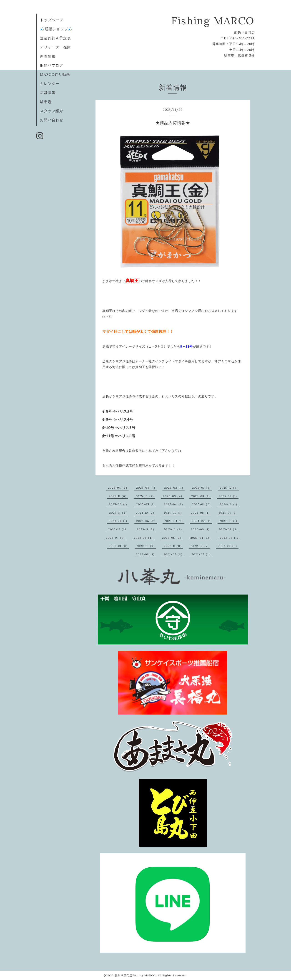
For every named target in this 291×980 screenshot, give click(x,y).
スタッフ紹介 (52, 111)
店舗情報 (48, 93)
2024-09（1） (173, 513)
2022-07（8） (174, 554)
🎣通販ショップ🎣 (56, 29)
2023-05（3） (172, 538)
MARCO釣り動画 (55, 74)
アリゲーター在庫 (55, 47)
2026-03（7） (146, 488)
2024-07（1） (228, 513)
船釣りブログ (52, 65)
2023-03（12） (231, 538)
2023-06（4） (144, 538)
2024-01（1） (229, 521)
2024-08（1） (201, 513)
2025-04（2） (174, 504)
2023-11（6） (146, 529)
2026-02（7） (174, 488)
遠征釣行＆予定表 (55, 38)
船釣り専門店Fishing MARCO (135, 975)
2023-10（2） (173, 529)
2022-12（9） (146, 546)
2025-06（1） (119, 504)
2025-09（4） (173, 496)
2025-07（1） (229, 496)
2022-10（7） (200, 546)
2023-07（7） (116, 538)
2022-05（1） (201, 554)
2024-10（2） (146, 513)
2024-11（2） (119, 513)
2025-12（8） (230, 488)
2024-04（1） (174, 521)
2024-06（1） (119, 521)
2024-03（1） (202, 521)
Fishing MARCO (213, 21)
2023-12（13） (119, 529)
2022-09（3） (228, 546)
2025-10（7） (145, 496)
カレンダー (50, 83)
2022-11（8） (173, 546)
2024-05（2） (147, 521)
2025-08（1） (201, 496)
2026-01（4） (202, 488)
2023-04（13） (201, 538)
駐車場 (46, 102)
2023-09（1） (201, 529)
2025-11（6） (118, 496)
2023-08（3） (229, 529)
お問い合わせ (52, 120)
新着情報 (48, 56)
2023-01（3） (119, 546)
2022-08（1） (146, 554)
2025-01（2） (202, 504)
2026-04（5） (118, 488)
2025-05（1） (146, 504)
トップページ (52, 20)
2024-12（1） (229, 504)
